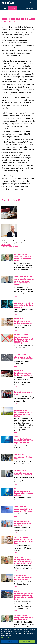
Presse (18, 13)
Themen (21, 8)
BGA (6, 8)
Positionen (30, 8)
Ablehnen (10, 641)
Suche (30, 3)
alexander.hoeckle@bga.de (10, 247)
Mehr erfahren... (6, 637)
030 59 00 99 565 (6, 245)
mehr (16, 272)
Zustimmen (27, 641)
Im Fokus (12, 8)
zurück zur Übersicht (12, 200)
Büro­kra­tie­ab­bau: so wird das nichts (18, 20)
